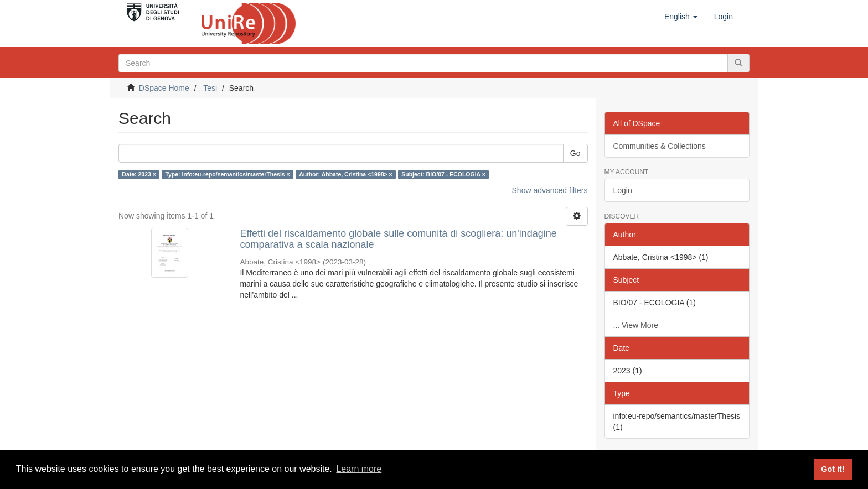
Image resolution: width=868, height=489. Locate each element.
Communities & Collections (660, 146)
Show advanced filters (550, 190)
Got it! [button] (833, 469)
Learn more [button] (359, 469)
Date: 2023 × (139, 174)
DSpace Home (164, 88)
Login (623, 190)
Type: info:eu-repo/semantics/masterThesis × (227, 174)
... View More (636, 325)
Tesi (210, 88)
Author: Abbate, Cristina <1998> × (346, 174)
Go (575, 153)
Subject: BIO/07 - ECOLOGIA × (443, 174)
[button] (681, 17)
